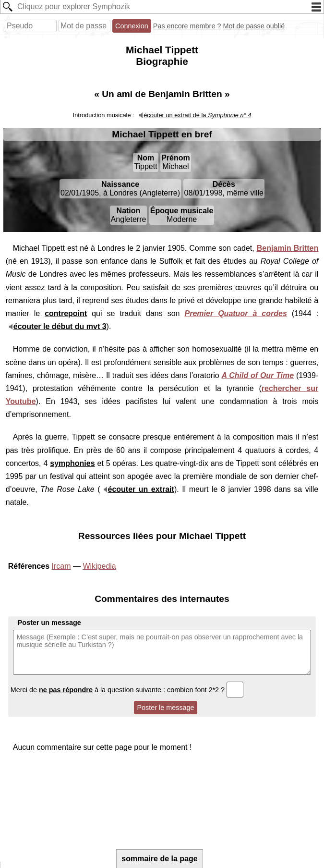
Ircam (61, 566)
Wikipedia (99, 566)
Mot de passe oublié (254, 26)
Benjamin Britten (288, 248)
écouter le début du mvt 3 (60, 326)
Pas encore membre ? (187, 26)
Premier (236, 313)
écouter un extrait (141, 489)
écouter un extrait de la (197, 115)
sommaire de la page (159, 859)
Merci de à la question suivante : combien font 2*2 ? (127, 690)
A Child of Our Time (258, 375)
